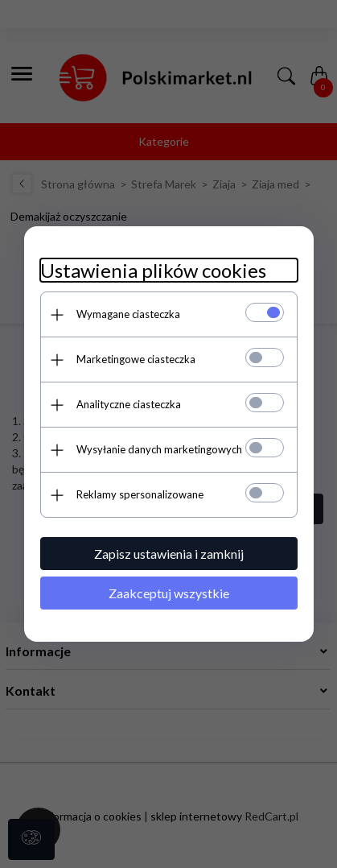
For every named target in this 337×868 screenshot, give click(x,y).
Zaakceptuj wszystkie (169, 593)
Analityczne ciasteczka (129, 404)
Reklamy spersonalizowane (140, 494)
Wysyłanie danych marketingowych (159, 449)
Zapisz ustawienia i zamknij (169, 554)
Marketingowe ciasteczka (136, 359)
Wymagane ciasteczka (128, 314)
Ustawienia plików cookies (153, 270)
